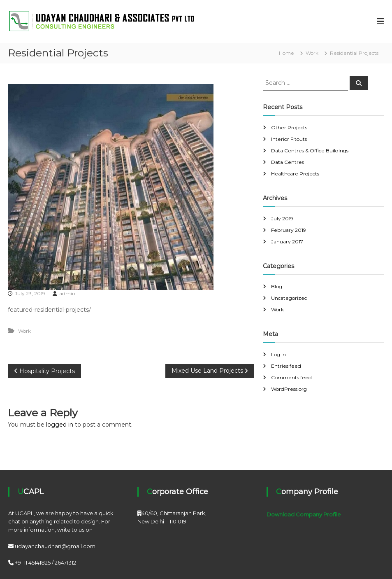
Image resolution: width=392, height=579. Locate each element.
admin (67, 293)
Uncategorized (289, 298)
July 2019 (282, 218)
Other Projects (289, 127)
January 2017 (287, 242)
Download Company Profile (304, 514)
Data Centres (288, 162)
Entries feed (286, 366)
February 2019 (289, 230)
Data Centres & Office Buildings (310, 151)
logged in (60, 425)
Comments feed (291, 377)
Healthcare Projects (295, 174)
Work (312, 53)
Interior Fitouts (289, 139)
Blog (277, 286)
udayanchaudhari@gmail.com (55, 546)
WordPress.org (289, 389)
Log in (278, 354)
